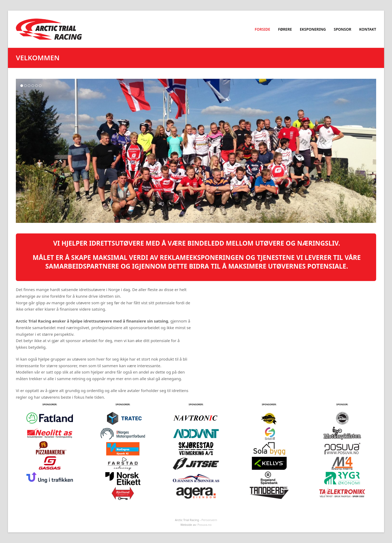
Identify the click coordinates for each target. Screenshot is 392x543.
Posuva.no (204, 525)
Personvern (209, 520)
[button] (22, 86)
